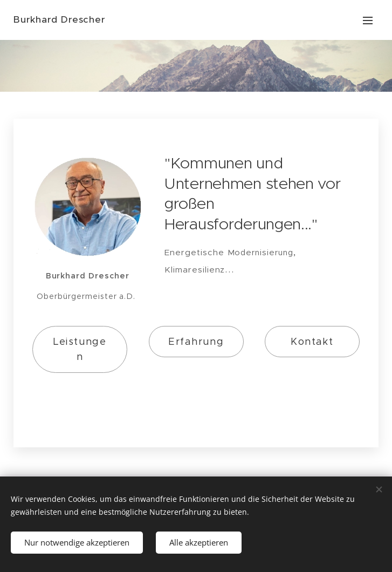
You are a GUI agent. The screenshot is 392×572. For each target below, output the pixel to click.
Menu (368, 21)
